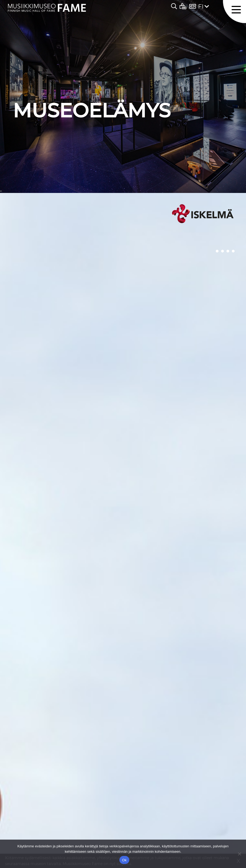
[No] (239, 854)
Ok (124, 860)
